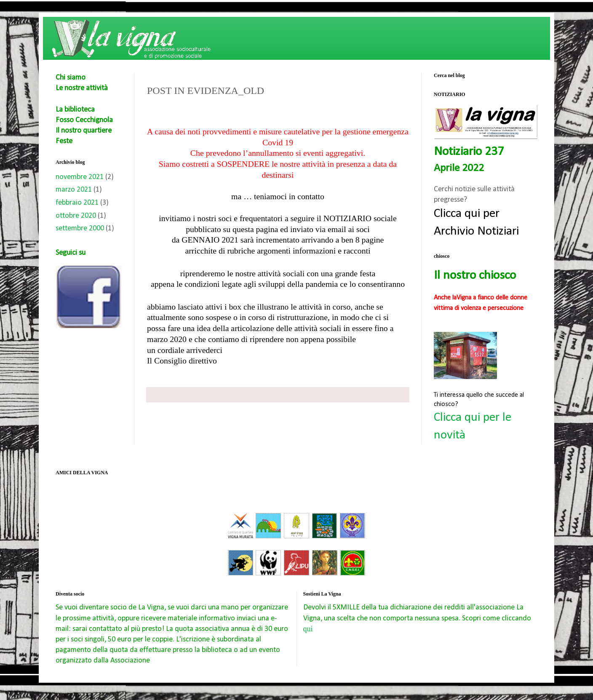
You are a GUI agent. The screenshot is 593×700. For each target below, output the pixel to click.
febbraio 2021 (77, 203)
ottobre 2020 (76, 216)
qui (308, 629)
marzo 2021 (74, 190)
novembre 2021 (80, 177)
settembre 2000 (80, 228)
